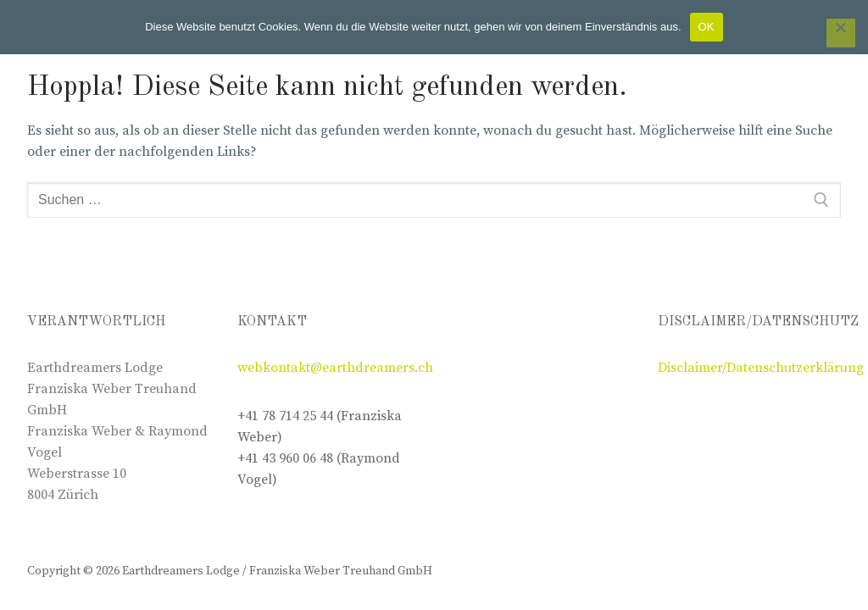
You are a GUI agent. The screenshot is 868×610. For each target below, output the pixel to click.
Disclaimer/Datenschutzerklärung (761, 368)
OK (707, 27)
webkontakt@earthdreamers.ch (335, 368)
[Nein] (841, 33)
